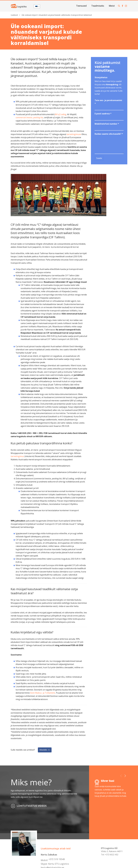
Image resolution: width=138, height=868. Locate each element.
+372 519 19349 (57, 859)
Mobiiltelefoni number (107, 124)
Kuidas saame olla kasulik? (109, 134)
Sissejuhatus (101, 77)
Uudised (14, 15)
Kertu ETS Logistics (59, 864)
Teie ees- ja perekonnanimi (108, 102)
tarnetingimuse (74, 134)
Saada (99, 158)
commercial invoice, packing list (29, 117)
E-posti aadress (103, 114)
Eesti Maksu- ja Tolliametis (43, 693)
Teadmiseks (98, 6)
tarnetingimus (17, 456)
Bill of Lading (60, 114)
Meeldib (45, 750)
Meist (112, 6)
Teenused (81, 6)
